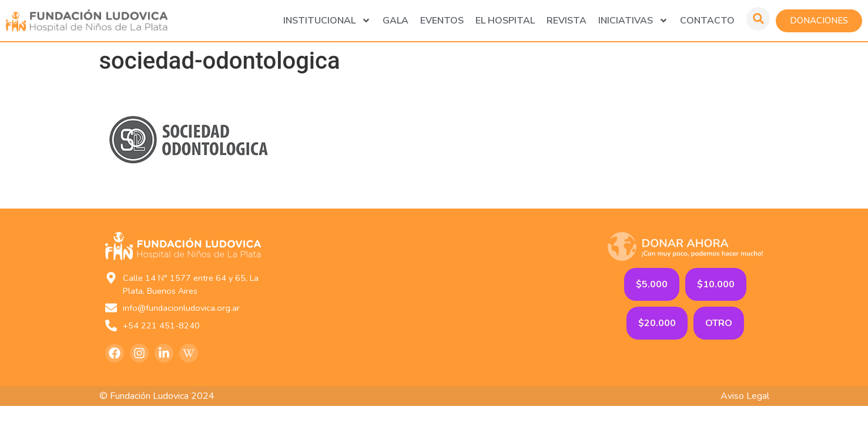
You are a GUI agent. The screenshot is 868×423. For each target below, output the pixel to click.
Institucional (327, 21)
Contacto (707, 21)
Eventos (442, 21)
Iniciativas (633, 21)
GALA (396, 21)
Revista (567, 21)
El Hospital (505, 21)
